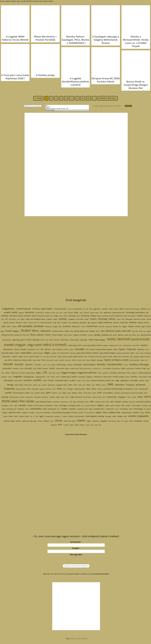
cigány (22, 319)
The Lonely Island (89, 413)
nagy (117, 380)
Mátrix (129, 373)
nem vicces (19, 385)
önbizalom (120, 385)
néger (147, 381)
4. (61, 98)
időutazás (73, 353)
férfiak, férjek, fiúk (81, 331)
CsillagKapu (72, 319)
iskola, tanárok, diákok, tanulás (73, 357)
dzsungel (64, 323)
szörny (27, 409)
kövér (35, 368)
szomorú (21, 409)
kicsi (146, 360)
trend (147, 412)
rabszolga (5, 397)
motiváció (27, 380)
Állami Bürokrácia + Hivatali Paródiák (45, 38)
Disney (31, 323)
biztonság (72, 316)
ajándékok (105, 309)
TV (34, 416)
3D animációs (77, 309)
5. (66, 98)
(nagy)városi (8, 309)
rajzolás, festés (14, 397)
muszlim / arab (81, 381)
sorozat (118, 402)
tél (145, 409)
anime (53, 313)
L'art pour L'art (97, 368)
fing (133, 331)
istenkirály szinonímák (95, 357)
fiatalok (92, 331)
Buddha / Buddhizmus (116, 316)
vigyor (89, 421)
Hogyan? (122, 349)
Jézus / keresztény (124, 357)
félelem (131, 326)
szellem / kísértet (115, 406)
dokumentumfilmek (46, 323)
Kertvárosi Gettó (135, 360)
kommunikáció (89, 365)
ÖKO (80, 385)
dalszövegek (129, 319)
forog (65, 335)
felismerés (46, 331)
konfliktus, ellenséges (139, 364)
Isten (86, 357)
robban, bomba (97, 397)
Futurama (90, 335)
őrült (59, 389)
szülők (45, 409)
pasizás (37, 393)
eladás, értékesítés (105, 322)
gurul (139, 335)
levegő (144, 368)
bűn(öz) (140, 316)
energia (55, 326)
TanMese (64, 409)
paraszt (136, 389)
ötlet (88, 389)
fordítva (48, 335)
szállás (56, 406)
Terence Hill (39, 413)
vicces (59, 420)
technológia (138, 409)
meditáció (4, 377)
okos (89, 385)
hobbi (115, 349)
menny (58, 377)
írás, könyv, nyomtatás (50, 357)
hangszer (105, 345)
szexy (4, 409)
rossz (140, 397)
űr (61, 416)
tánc (58, 409)
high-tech (48, 349)
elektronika (124, 323)
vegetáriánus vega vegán (29, 421)
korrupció (28, 368)
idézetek (54, 353)
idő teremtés (65, 353)
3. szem (69, 309)
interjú (26, 357)
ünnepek (57, 416)
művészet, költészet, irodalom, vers (102, 380)
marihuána (105, 373)
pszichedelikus (108, 393)
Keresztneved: (75, 542)
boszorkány (105, 316)
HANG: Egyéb (83, 340)
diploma (26, 323)
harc (120, 345)
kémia (88, 360)
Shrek (87, 402)
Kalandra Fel (50, 360)
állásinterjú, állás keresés (132, 309)
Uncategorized (49, 416)
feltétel (67, 331)
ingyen (21, 357)
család (55, 319)
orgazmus (42, 389)
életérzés (133, 322)
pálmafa (100, 389)
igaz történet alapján (108, 353)
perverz (55, 393)
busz (3, 319)
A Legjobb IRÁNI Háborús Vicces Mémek (15, 38)
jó (131, 356)
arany (65, 313)
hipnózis (59, 349)
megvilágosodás (29, 377)
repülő (63, 397)
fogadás (67, 107)
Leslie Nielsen (130, 368)
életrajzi (140, 323)
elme (4, 326)
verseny (40, 421)
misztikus (134, 377)
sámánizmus (64, 402)
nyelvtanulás (51, 385)
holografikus (141, 349)
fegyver (125, 326)
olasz (93, 385)
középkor (45, 368)
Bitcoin (66, 316)
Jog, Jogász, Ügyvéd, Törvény (142, 357)
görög (126, 335)
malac (99, 373)
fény (72, 331)
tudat (11, 416)
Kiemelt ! (19, 364)
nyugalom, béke (62, 385)
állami (122, 309)
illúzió (132, 353)
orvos (65, 389)
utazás (65, 416)
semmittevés (80, 402)
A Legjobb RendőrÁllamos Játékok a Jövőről (75, 82)
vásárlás (18, 421)
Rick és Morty (87, 397)
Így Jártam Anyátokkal (123, 353)
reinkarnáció (29, 397)
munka (51, 380)
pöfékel (64, 393)
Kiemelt (8, 364)
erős (60, 326)
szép (123, 405)
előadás (14, 327)
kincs (49, 365)
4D (84, 309)
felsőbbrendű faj (58, 331)
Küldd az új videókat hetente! (76, 566)
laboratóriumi (116, 368)
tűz (31, 416)
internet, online (34, 357)
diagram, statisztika (9, 323)
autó (81, 313)
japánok (105, 357)
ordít (29, 389)
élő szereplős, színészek (31, 326)
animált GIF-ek (40, 313)
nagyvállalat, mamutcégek (129, 380)
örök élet (49, 389)
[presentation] (76, 560)
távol (131, 409)
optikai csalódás (21, 389)
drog (54, 323)
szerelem (128, 406)
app (57, 313)
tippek (99, 412)
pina (60, 393)
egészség (75, 323)
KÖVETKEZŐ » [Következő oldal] (103, 98)
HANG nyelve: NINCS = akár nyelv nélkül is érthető (85, 345)
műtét (88, 381)
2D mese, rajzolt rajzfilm (43, 309)
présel (94, 393)
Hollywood (131, 349)
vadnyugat (108, 416)
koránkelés (16, 368)
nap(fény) (141, 381)
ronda (134, 397)
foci (67, 106)
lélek (123, 368)
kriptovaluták (60, 368)
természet (47, 413)
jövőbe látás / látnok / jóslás (22, 360)
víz (122, 421)
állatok (143, 309)
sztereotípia (36, 409)
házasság (17, 349)
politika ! (80, 393)
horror (147, 349)
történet (136, 412)
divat (35, 323)
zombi (88, 425)
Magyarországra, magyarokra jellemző (79, 373)
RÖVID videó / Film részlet (18, 401)
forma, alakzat (57, 335)
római (129, 397)
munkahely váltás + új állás (65, 380)
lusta (54, 373)
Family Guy (109, 327)
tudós (16, 416)
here (38, 349)
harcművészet (127, 345)
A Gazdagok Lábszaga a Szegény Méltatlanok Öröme (106, 40)
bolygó (99, 316)
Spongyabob (5, 406)
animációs (29, 312)
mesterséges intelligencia (85, 377)
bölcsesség (85, 316)
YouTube (66, 425)
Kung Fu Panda (74, 368)
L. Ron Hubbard (107, 368)
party (32, 393)
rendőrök (52, 397)
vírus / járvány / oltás (114, 421)
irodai (60, 357)
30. (89, 98)
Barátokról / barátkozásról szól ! (114, 313)
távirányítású (124, 409)
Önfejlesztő (130, 385)
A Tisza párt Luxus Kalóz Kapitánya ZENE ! (15, 77)
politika (74, 393)
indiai (137, 353)
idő (58, 353)
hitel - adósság (90, 349)
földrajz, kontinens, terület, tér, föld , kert (67, 109)
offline (70, 385)
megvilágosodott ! (41, 377)
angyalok (21, 313)
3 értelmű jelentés (60, 309)
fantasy (115, 326)
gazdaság (105, 335)
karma (74, 360)
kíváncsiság (61, 365)
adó (87, 309)
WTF (60, 425)
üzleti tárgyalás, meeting (95, 416)
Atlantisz (71, 313)
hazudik (23, 349)
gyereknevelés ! (7, 340)
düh (59, 322)
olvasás (104, 385)
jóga (6, 360)
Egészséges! (83, 323)
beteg (34, 316)
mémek (53, 377)
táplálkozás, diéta (83, 409)
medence (134, 373)
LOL (45, 372)
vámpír (125, 416)
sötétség (125, 402)
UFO (37, 416)
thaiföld (81, 413)
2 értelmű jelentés (23, 309)
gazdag (97, 335)
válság (119, 416)
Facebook (101, 327)
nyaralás (44, 385)
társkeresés (110, 409)
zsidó (92, 425)
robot (104, 397)
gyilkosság (16, 340)
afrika (91, 309)
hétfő (42, 349)
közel (39, 368)
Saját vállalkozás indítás (43, 402)
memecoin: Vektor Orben (77, 639)
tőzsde (142, 413)
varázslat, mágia (9, 421)
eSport (83, 327)
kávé (84, 360)
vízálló (131, 421)
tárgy (91, 409)
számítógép (63, 405)
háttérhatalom (8, 349)
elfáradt (147, 323)
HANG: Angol (74, 340)
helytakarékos (32, 349)
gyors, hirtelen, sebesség (30, 340)
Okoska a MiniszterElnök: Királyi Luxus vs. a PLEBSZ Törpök (136, 41)
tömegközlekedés (127, 413)
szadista (30, 405)
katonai (80, 360)
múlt (45, 380)
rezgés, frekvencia (76, 397)
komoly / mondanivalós (110, 364)
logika (38, 373)
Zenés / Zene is (80, 425)
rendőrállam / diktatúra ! (41, 397)
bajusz (97, 313)
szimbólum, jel (11, 409)
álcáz (111, 309)
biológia (56, 316)
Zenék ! (72, 425)
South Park (132, 402)
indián (142, 353)
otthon (94, 389)
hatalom (144, 345)
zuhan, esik (98, 425)
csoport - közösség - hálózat (102, 319)
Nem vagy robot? (76, 555)
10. (77, 98)
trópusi (5, 416)
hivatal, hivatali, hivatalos (104, 349)
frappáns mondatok (80, 335)
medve (10, 377)
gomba (115, 335)
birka (61, 316)
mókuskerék (8, 380)
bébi (147, 313)
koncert (126, 365)
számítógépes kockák (74, 406)
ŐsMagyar (70, 389)
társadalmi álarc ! (99, 409)
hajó (47, 340)
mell (48, 377)
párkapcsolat (144, 389)
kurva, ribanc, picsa (86, 368)
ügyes (41, 416)
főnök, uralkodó (67, 110)
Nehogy (10, 385)
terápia (32, 413)
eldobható (116, 323)
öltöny (98, 385)
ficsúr (98, 331)
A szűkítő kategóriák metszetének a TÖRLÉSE (107, 106)
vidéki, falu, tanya (70, 421)
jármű (110, 357)
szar (82, 406)
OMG (110, 384)
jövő (10, 360)
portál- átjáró (88, 393)
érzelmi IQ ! (76, 326)
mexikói (127, 377)
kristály (67, 368)
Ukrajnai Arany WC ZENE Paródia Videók (106, 80)
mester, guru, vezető (69, 377)
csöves (118, 319)
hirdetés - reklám (68, 349)
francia (70, 335)
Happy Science (114, 345)
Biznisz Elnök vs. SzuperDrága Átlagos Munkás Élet (136, 85)
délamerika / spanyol (140, 319)
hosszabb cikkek (7, 353)
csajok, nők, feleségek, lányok (35, 319)
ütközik (71, 416)
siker (92, 402)
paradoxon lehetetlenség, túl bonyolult (118, 389)
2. (51, 98)
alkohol (116, 309)
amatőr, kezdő (11, 312)
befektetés (5, 316)
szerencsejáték (136, 406)
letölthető (138, 368)
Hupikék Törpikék (38, 353)
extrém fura (92, 326)
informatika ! (7, 357)
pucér (146, 393)
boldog (93, 316)
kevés (142, 360)
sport (11, 406)
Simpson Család (100, 402)
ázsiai (92, 313)
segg (74, 402)
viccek (52, 421)
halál (51, 340)
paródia (8, 393)
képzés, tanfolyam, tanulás (117, 360)
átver (76, 312)
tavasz (117, 409)
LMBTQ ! (7, 373)
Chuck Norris (12, 319)
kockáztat (78, 365)
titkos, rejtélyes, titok (112, 412)
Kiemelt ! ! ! (39, 365)
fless (141, 331)
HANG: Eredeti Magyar (97, 340)
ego (89, 323)
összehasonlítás (80, 389)
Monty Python (18, 381)
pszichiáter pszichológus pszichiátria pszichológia (128, 393)
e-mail (69, 323)
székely (107, 406)
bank (101, 313)
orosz (54, 389)
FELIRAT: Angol (140, 326)
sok (112, 402)
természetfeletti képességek (61, 413)
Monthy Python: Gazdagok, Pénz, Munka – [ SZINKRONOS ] (75, 40)
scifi (71, 402)
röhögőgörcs (122, 397)
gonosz (121, 335)
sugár (16, 406)
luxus (58, 373)
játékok (115, 357)
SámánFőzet (56, 402)
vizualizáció (138, 421)
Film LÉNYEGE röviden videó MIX (116, 331)
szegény (100, 405)
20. (83, 98)
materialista (122, 373)
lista (3, 373)
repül (58, 397)
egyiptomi (94, 323)
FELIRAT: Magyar (12, 331)
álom (149, 309)
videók (81, 420)
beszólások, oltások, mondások (20, 316)
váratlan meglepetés (138, 416)
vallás (114, 416)
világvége (103, 421)
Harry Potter (136, 345)
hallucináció (65, 340)
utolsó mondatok (79, 416)
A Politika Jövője (45, 75)
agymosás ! (97, 309)
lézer (148, 368)
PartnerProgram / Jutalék (21, 393)
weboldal (146, 421)
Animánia (48, 313)
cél (6, 319)
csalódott (63, 319)
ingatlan (15, 357)
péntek (43, 393)
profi (100, 393)
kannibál (61, 360)
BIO (52, 316)
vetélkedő (46, 421)
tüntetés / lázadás (24, 416)
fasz (120, 327)
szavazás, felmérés (90, 406)
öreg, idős (35, 389)
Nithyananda (28, 385)
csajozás (49, 319)
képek (93, 360)
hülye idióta (26, 353)
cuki (123, 319)
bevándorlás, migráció (43, 316)
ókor (84, 385)
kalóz (56, 360)
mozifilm (37, 380)
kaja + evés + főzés (39, 360)
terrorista (74, 413)
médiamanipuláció (144, 373)
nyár (39, 385)
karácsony (68, 360)
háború (43, 340)
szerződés (144, 406)
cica (18, 319)
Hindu (54, 349)
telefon (148, 409)
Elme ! (9, 326)
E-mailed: (75, 548)
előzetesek (48, 327)
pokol (69, 393)
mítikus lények (143, 377)
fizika (137, 331)
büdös (126, 316)
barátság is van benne (136, 312)
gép (111, 335)
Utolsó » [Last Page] (114, 98)
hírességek (80, 349)
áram (61, 313)
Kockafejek (69, 365)
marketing (113, 373)
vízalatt (126, 421)
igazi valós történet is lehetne (88, 353)
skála (107, 402)
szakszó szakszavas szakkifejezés (43, 406)
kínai (45, 365)
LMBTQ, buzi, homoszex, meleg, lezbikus (23, 373)
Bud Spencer (132, 316)
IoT (41, 357)
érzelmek (67, 326)
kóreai (22, 368)
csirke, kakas (80, 319)
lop (50, 373)
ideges (47, 353)
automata (86, 313)
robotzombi (112, 397)
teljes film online (15, 412)
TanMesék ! (73, 409)
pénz (48, 393)
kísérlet (53, 365)
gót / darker (133, 335)
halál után (57, 340)
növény (35, 385)
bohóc (78, 316)
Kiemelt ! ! (30, 365)
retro (67, 397)
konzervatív (7, 368)
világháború (96, 421)
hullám (17, 353)
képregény (100, 360)
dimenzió (19, 323)
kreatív (52, 368)
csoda (86, 319)
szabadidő (22, 405)
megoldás (18, 377)
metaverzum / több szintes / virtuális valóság (109, 377)
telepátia (5, 413)
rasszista (22, 397)
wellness (54, 425)
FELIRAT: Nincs (30, 331)
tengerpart (25, 413)
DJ (38, 323)
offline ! (76, 385)
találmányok (52, 409)
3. (56, 98)
